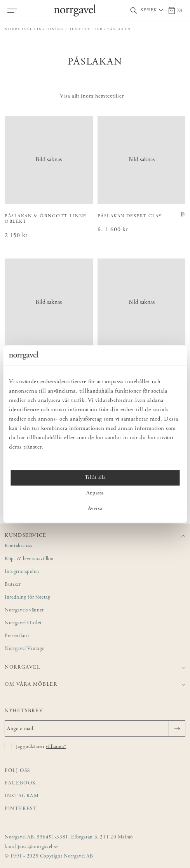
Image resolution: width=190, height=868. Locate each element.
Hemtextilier (86, 29)
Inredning (51, 29)
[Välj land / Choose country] (153, 10)
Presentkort (17, 636)
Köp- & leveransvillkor (29, 559)
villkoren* (56, 747)
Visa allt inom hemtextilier (92, 96)
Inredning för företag (27, 598)
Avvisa (95, 509)
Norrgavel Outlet (23, 623)
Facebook (21, 783)
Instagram (22, 796)
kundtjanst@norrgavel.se (31, 847)
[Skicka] (177, 728)
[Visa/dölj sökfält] (134, 11)
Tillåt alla (95, 478)
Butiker (13, 585)
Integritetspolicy (22, 572)
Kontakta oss (18, 546)
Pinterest (21, 809)
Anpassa (95, 493)
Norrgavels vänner (24, 610)
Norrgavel (19, 29)
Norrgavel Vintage (24, 649)
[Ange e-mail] (95, 728)
